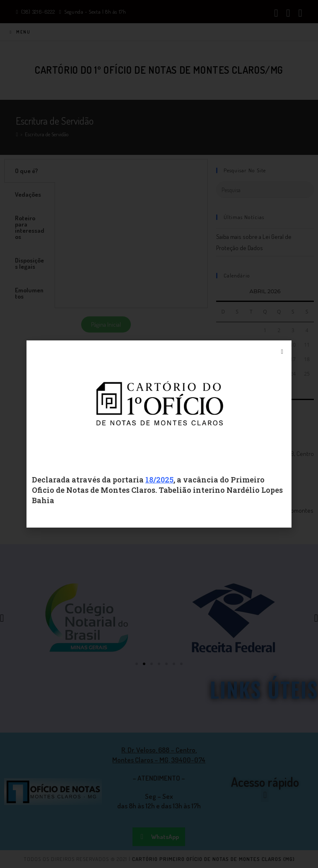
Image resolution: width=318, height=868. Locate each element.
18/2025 (159, 480)
